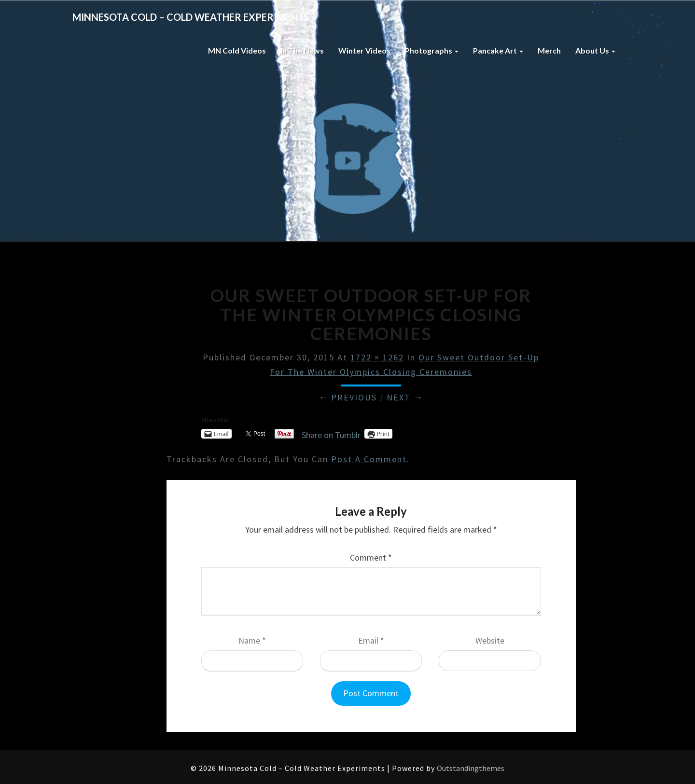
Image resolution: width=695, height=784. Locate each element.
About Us (595, 50)
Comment (371, 557)
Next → (405, 397)
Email (371, 640)
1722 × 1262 (377, 357)
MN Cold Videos (237, 50)
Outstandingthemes (471, 768)
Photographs (432, 50)
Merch (549, 50)
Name (252, 640)
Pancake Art (498, 50)
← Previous (348, 397)
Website (490, 640)
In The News (302, 50)
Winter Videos (364, 50)
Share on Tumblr (331, 433)
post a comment (369, 459)
